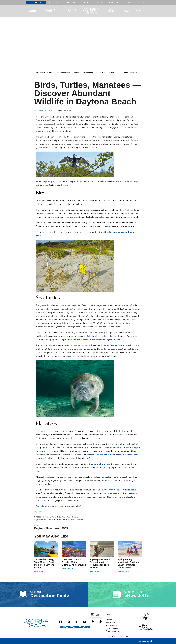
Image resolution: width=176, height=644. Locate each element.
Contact (109, 617)
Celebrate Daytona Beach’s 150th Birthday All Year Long (74, 562)
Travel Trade (71, 2)
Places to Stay (50, 11)
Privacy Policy (111, 623)
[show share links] (39, 512)
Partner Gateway (112, 628)
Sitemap (109, 620)
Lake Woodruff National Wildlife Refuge (118, 490)
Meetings (54, 2)
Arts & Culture (53, 72)
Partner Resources (112, 631)
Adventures (40, 72)
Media (100, 2)
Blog (130, 2)
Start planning (43, 506)
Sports (87, 2)
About (109, 614)
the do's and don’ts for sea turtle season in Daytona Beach (92, 340)
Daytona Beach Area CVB (47, 110)
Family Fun (66, 72)
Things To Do (71, 11)
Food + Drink (111, 11)
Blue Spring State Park (99, 464)
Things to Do (51, 520)
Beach (111, 72)
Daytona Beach (62, 520)
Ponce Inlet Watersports (127, 455)
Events (33, 11)
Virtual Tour (36, 2)
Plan (126, 11)
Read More (40, 571)
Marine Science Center (114, 345)
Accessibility (115, 2)
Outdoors (77, 72)
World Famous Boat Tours (100, 455)
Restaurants (88, 72)
